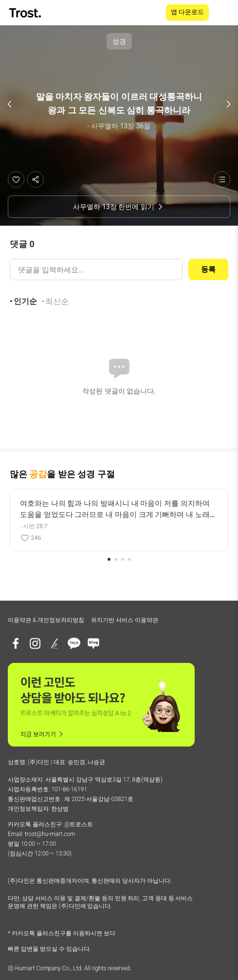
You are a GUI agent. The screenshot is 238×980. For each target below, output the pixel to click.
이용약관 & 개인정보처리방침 (46, 620)
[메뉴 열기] (224, 13)
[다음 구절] (228, 104)
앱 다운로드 (187, 12)
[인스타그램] (35, 643)
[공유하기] (36, 179)
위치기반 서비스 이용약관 (125, 620)
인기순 (25, 301)
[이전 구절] (10, 104)
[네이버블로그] (93, 643)
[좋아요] (16, 179)
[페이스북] (16, 643)
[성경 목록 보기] (222, 179)
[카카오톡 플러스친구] (74, 643)
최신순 (57, 301)
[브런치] (55, 643)
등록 (208, 269)
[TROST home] (26, 13)
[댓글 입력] (96, 269)
